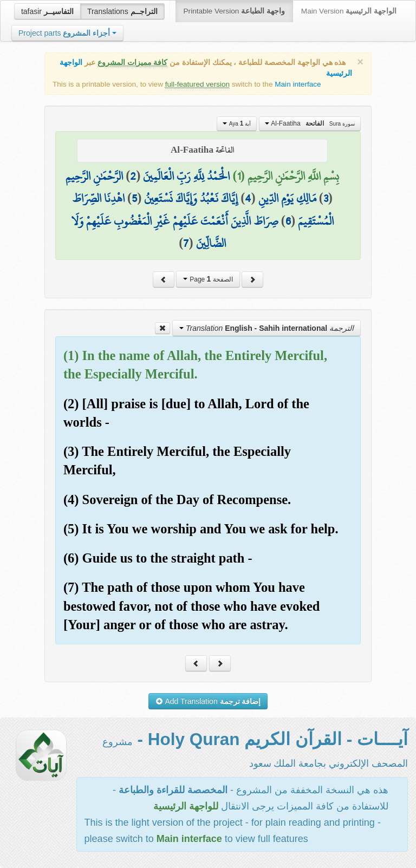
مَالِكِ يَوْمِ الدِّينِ (287, 198)
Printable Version (234, 11)
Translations (122, 11)
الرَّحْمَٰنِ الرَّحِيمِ (94, 176)
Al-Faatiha (310, 123)
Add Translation (208, 701)
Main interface (298, 84)
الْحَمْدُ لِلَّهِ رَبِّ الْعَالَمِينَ (186, 176)
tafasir (47, 11)
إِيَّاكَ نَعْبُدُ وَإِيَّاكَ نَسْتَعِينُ (191, 198)
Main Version (349, 11)
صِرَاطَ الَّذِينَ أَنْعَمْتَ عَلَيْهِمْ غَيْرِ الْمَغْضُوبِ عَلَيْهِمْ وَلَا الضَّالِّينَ (175, 232)
